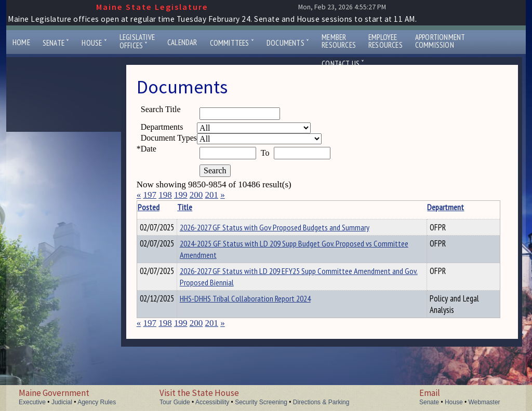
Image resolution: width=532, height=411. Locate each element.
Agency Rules (97, 402)
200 (196, 195)
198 (165, 195)
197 (150, 195)
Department (418, 207)
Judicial (62, 402)
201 (211, 195)
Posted (164, 207)
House (94, 43)
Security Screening (261, 402)
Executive (32, 402)
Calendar (182, 42)
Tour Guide (175, 402)
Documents (288, 43)
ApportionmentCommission (440, 41)
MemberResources (339, 41)
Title (201, 207)
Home (21, 42)
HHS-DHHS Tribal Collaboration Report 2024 (261, 300)
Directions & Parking (321, 402)
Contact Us (343, 64)
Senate (56, 43)
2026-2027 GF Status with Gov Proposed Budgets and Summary (291, 227)
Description (482, 207)
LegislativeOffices (137, 42)
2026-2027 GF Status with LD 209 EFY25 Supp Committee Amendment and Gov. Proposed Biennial (282, 278)
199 (181, 195)
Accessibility (212, 402)
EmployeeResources (385, 41)
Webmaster (484, 402)
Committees (232, 43)
